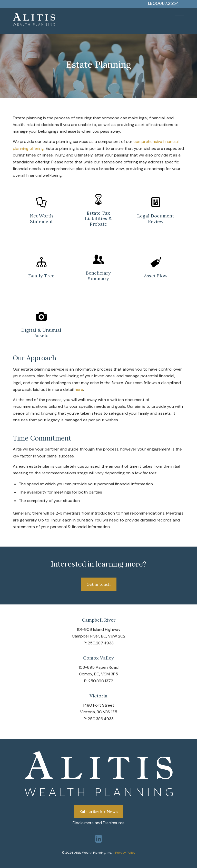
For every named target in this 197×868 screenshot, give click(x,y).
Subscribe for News (99, 811)
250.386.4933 (101, 719)
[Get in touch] (99, 584)
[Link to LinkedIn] (98, 839)
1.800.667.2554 (163, 3)
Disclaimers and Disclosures (98, 823)
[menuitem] (177, 19)
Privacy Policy (125, 853)
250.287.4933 (101, 643)
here (79, 389)
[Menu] (177, 19)
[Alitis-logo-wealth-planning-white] (34, 19)
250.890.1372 (101, 681)
